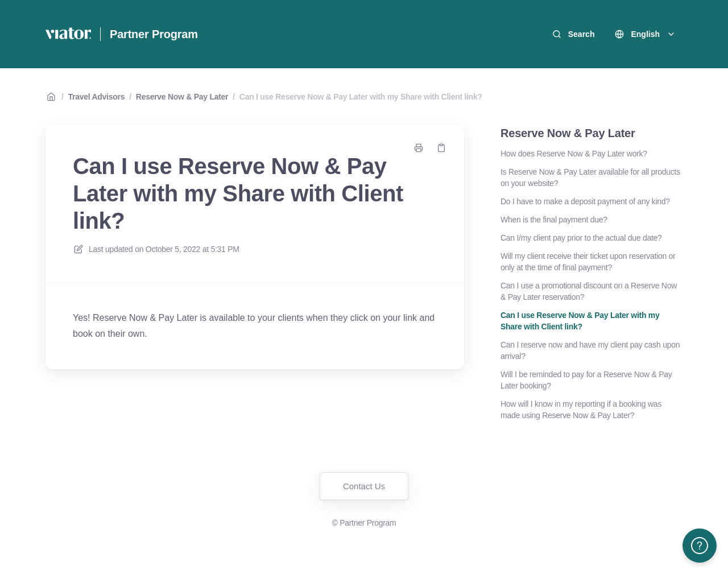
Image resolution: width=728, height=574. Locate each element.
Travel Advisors (97, 97)
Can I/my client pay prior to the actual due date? (581, 238)
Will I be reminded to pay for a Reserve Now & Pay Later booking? (586, 380)
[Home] (68, 34)
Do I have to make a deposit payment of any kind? (585, 201)
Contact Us (364, 486)
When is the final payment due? (554, 220)
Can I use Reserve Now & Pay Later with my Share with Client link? (361, 97)
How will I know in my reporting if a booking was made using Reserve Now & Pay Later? (581, 410)
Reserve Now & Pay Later (182, 97)
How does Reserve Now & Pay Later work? (574, 154)
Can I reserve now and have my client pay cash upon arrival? (590, 350)
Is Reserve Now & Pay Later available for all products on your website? (590, 177)
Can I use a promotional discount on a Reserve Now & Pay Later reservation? (589, 291)
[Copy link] (441, 148)
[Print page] (419, 148)
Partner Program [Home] (154, 34)
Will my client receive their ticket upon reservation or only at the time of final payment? (588, 262)
